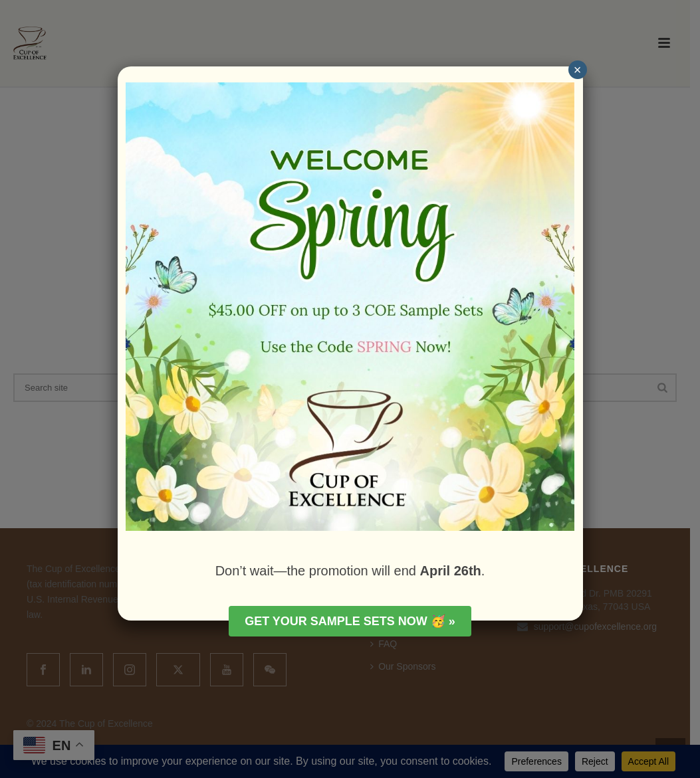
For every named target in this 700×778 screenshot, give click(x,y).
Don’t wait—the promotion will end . (350, 571)
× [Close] (578, 70)
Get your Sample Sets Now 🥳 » (350, 621)
